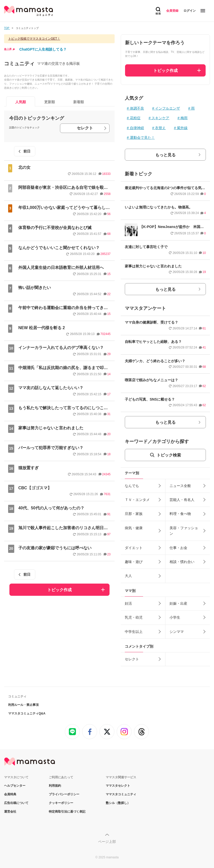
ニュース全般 (180, 486)
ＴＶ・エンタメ (137, 500)
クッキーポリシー (61, 803)
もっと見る (165, 155)
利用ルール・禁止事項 (23, 705)
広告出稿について (16, 803)
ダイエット (134, 548)
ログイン (190, 11)
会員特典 (10, 794)
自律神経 (137, 128)
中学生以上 (134, 632)
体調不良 (137, 108)
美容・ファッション (184, 531)
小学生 (175, 617)
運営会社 (10, 812)
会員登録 (172, 11)
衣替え (160, 128)
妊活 (128, 603)
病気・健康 (134, 528)
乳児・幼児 (134, 617)
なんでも (132, 486)
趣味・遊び (134, 562)
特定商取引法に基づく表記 (67, 812)
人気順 (21, 102)
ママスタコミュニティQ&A (27, 713)
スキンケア (160, 118)
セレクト (85, 128)
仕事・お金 (178, 548)
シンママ (177, 632)
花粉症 (135, 118)
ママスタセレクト (118, 786)
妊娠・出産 (178, 603)
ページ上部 (107, 842)
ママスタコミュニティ (121, 794)
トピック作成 (59, 590)
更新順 (50, 102)
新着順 (79, 102)
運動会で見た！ (142, 138)
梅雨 (184, 118)
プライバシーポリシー (64, 794)
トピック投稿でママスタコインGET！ (34, 39)
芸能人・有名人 (182, 500)
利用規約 (55, 786)
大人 (128, 576)
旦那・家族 (134, 514)
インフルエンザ (167, 108)
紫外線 (182, 128)
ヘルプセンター (15, 786)
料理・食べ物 (180, 514)
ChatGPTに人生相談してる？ (43, 49)
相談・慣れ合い (182, 562)
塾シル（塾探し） (118, 803)
